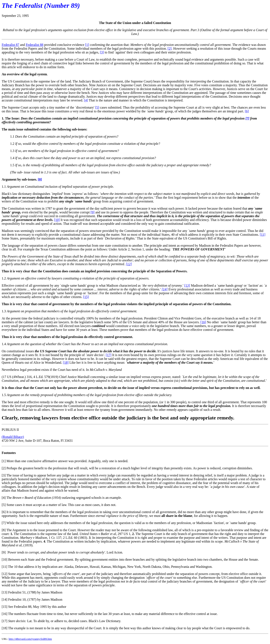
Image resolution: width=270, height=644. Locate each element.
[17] (109, 355)
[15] (86, 297)
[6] (247, 111)
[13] (5, 592)
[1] (87, 45)
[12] (5, 574)
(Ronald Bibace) (13, 437)
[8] (4, 530)
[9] (92, 212)
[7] (4, 523)
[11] (263, 235)
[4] (86, 100)
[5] (97, 107)
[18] (66, 363)
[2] (170, 49)
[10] (57, 220)
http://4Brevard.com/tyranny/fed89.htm (30, 639)
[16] (203, 322)
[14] (5, 599)
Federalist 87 (10, 45)
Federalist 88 (34, 45)
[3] (102, 52)
